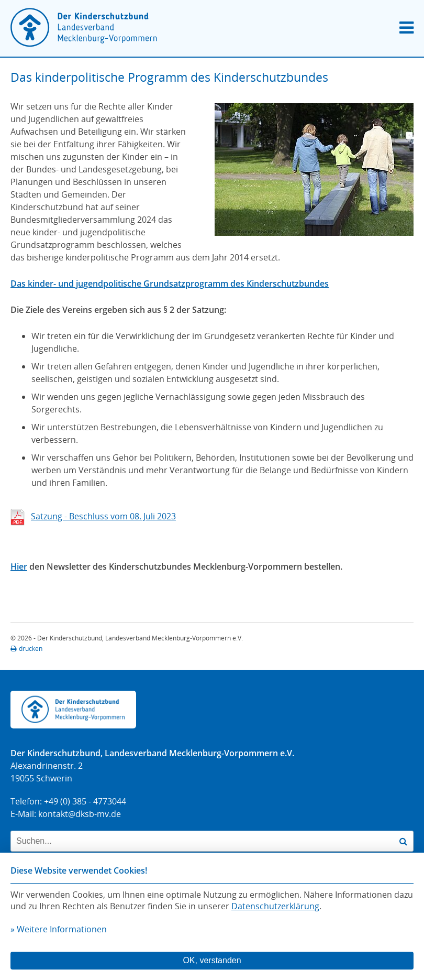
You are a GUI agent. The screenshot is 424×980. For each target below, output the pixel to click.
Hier (19, 567)
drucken (26, 649)
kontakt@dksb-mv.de (80, 814)
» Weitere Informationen (59, 929)
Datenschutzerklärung (275, 906)
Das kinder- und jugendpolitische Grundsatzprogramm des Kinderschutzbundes (170, 284)
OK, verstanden (212, 960)
